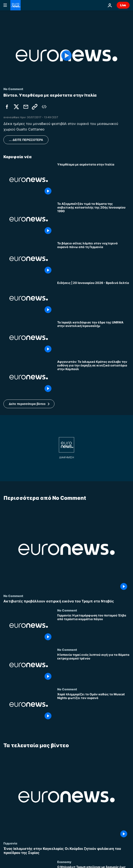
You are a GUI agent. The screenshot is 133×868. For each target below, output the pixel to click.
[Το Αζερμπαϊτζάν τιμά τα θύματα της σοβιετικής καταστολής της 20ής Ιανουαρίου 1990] (93, 219)
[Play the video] (66, 56)
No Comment (13, 596)
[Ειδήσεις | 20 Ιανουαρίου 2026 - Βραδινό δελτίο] (93, 298)
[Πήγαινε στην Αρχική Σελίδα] (15, 5)
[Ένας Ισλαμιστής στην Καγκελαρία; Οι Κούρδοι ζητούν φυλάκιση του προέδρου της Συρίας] (66, 850)
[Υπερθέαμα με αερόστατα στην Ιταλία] (93, 180)
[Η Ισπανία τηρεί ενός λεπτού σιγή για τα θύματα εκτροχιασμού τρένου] (93, 668)
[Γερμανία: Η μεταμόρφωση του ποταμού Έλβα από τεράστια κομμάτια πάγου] (93, 628)
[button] (29, 404)
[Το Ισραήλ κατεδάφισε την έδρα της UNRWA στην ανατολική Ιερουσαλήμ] (93, 338)
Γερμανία (10, 843)
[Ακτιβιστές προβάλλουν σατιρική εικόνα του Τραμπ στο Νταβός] (66, 601)
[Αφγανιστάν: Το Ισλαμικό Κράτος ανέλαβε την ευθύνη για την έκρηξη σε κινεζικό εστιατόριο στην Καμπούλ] (93, 377)
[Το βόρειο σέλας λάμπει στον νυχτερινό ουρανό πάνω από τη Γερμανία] (93, 259)
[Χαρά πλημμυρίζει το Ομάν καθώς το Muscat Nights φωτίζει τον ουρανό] (93, 707)
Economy (64, 862)
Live (123, 5)
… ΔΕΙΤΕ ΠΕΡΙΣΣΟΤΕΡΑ (26, 140)
